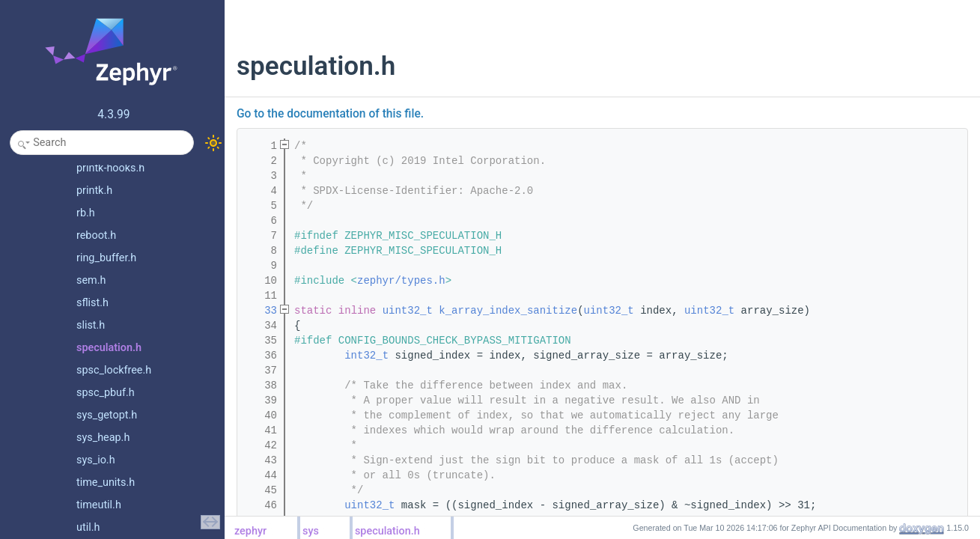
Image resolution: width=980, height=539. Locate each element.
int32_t (366, 356)
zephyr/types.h (401, 281)
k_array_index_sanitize (508, 311)
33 (261, 311)
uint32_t (408, 311)
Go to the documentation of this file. (330, 114)
